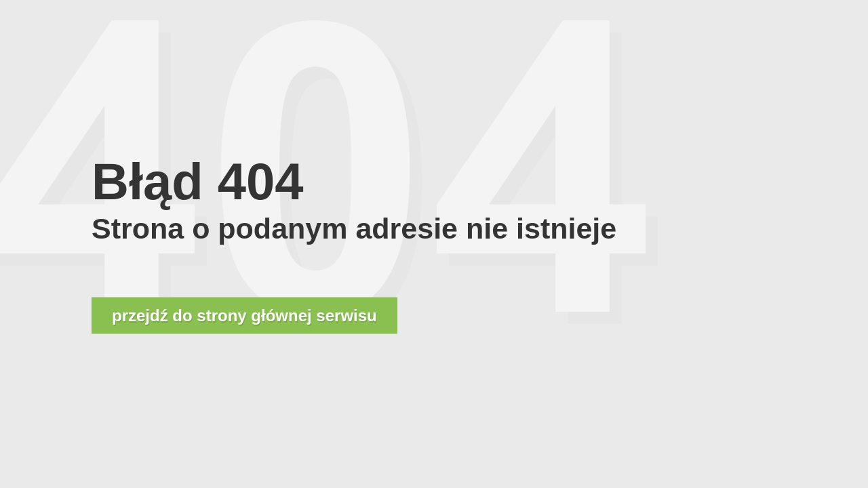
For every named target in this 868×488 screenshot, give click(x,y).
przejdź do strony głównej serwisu (244, 316)
